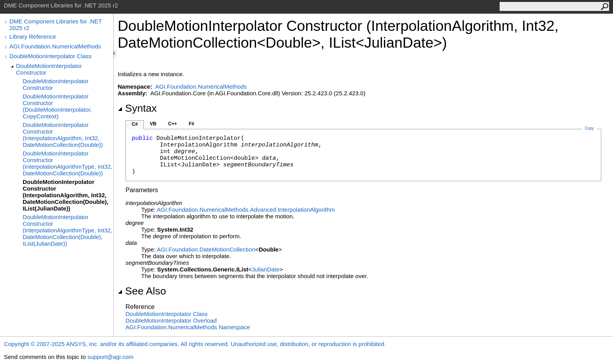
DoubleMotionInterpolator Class (50, 56)
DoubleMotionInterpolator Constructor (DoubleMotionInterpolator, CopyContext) (57, 106)
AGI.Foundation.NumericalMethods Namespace (188, 327)
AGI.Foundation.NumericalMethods (55, 46)
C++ (173, 124)
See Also (142, 291)
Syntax (137, 108)
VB (153, 124)
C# (135, 124)
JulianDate (266, 269)
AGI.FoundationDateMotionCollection (206, 249)
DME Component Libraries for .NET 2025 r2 (56, 25)
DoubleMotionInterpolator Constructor (49, 69)
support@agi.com (110, 357)
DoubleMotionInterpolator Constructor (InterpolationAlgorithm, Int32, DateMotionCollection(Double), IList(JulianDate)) (65, 195)
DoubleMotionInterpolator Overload (171, 320)
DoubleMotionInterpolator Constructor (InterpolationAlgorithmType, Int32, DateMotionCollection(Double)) (67, 163)
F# (192, 124)
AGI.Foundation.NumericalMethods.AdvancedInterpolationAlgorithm (246, 210)
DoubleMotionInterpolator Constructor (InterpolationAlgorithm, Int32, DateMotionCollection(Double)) (63, 135)
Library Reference (33, 37)
